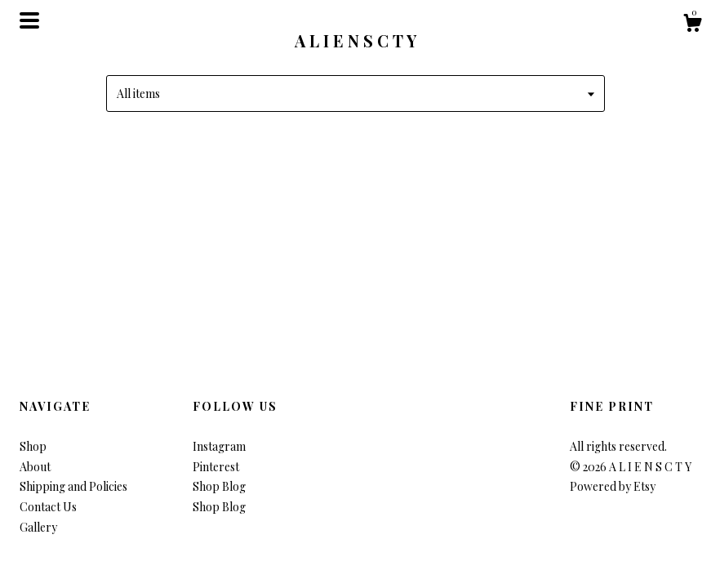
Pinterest (216, 467)
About (35, 467)
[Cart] (692, 25)
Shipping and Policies (73, 486)
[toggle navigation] (29, 20)
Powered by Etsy (613, 486)
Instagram (219, 446)
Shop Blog (219, 486)
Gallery (38, 527)
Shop (33, 446)
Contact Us (48, 507)
